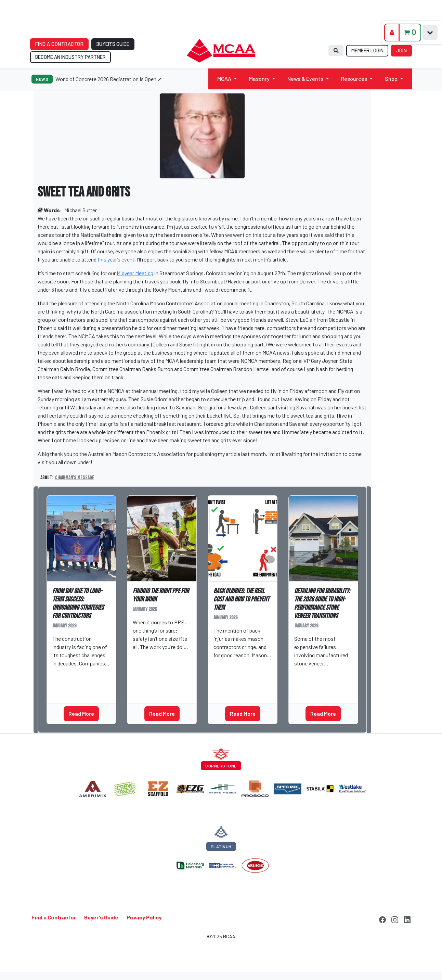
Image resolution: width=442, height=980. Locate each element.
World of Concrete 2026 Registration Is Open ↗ (109, 79)
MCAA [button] (224, 79)
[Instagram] (395, 919)
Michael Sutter (81, 210)
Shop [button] (391, 79)
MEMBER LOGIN (367, 50)
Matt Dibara (69, 674)
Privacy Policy (144, 917)
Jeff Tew (308, 674)
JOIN (401, 50)
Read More (81, 714)
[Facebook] (382, 919)
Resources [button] (354, 79)
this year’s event (116, 259)
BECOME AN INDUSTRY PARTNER (70, 57)
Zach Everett (232, 666)
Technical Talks (316, 687)
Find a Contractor (54, 917)
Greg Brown (149, 658)
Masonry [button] (259, 79)
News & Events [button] (305, 79)
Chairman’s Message (75, 478)
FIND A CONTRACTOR (60, 44)
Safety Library (153, 671)
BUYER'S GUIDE (113, 44)
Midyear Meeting (135, 273)
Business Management (81, 687)
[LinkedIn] (407, 919)
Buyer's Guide (101, 917)
